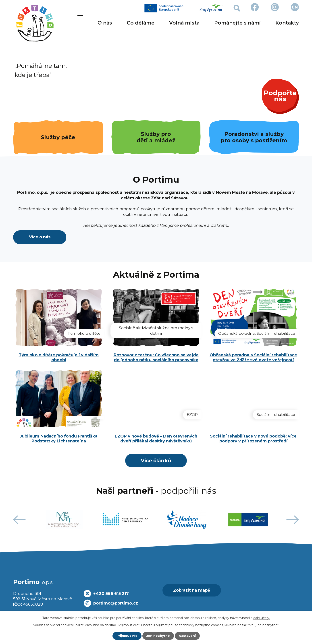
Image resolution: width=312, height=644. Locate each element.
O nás (105, 23)
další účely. (262, 618)
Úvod (80, 23)
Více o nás (40, 238)
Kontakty (287, 23)
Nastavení (187, 636)
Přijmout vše (127, 636)
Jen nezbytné (158, 636)
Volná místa (184, 23)
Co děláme (141, 23)
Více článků (156, 461)
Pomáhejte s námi (237, 23)
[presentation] (19, 521)
